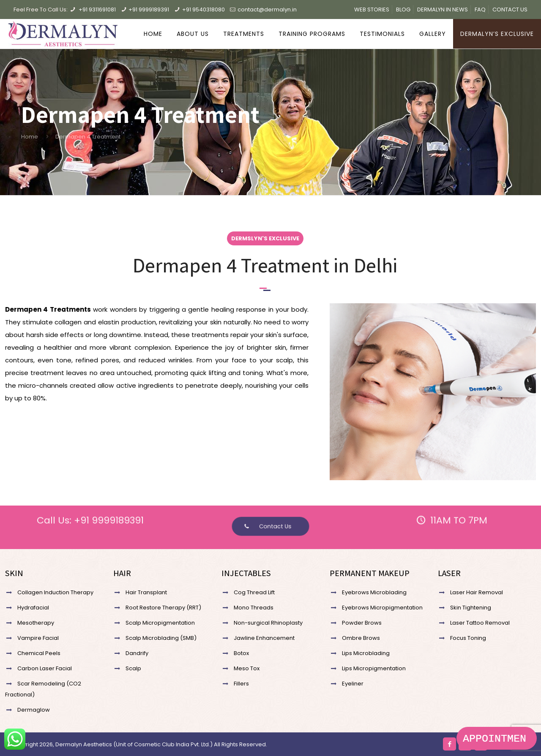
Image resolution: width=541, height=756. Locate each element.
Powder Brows (362, 623)
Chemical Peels (39, 653)
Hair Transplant (146, 592)
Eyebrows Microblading (374, 592)
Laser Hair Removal (477, 592)
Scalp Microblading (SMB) (161, 638)
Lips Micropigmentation (374, 668)
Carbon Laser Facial (45, 668)
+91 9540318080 (204, 10)
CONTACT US (510, 10)
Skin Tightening (471, 608)
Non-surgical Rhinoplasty (268, 623)
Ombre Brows (361, 638)
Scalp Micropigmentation (160, 623)
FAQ (480, 10)
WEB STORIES (372, 10)
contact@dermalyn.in (267, 10)
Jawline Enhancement (264, 638)
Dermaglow (34, 710)
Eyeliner (353, 684)
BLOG (403, 10)
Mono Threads (254, 608)
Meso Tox (247, 668)
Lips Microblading (366, 653)
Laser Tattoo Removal (480, 623)
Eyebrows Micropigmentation (382, 608)
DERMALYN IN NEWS (443, 10)
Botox (241, 653)
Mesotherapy (36, 623)
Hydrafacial (33, 608)
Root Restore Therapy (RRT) (163, 608)
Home (30, 137)
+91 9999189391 (149, 10)
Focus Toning (468, 638)
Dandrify (137, 653)
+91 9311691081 (97, 10)
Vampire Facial (38, 638)
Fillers (241, 684)
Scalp (133, 668)
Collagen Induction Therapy (55, 592)
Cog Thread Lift (254, 592)
